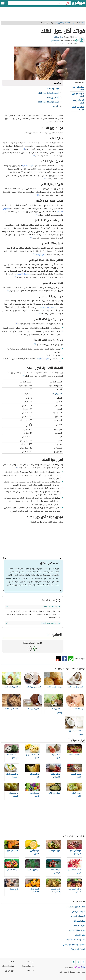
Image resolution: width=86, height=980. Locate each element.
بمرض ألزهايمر (41, 254)
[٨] (60, 361)
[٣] (38, 195)
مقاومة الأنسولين (23, 274)
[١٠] (17, 467)
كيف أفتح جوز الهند (78, 102)
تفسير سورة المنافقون (76, 940)
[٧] (35, 344)
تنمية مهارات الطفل (77, 930)
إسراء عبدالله (59, 37)
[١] (24, 149)
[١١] (31, 521)
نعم (36, 648)
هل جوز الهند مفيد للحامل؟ (51, 623)
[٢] (34, 155)
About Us (31, 971)
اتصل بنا (11, 962)
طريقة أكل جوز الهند (78, 95)
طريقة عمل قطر (79, 912)
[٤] (37, 215)
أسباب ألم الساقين (78, 916)
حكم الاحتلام (80, 935)
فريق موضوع (10, 971)
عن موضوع (30, 962)
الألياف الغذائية (28, 166)
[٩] (23, 376)
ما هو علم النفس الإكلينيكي (74, 945)
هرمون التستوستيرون (48, 307)
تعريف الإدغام (79, 926)
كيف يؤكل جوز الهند (78, 88)
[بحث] (68, 3)
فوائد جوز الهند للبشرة (78, 108)
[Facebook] (83, 962)
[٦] (16, 323)
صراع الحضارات (79, 921)
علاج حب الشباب (43, 359)
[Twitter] (78, 962)
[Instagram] (74, 962)
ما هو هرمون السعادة (76, 907)
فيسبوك (65, 659)
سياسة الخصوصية (28, 966)
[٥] (40, 313)
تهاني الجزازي (56, 40)
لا (29, 648)
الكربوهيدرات (57, 394)
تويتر (59, 659)
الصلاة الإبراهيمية (78, 949)
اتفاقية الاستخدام (8, 966)
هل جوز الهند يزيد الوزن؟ (52, 607)
